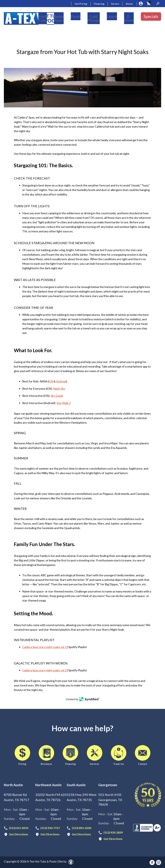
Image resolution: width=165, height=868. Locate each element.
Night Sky (59, 388)
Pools (76, 16)
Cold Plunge (94, 18)
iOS (51, 381)
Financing (99, 4)
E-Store (129, 18)
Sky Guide (57, 396)
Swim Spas (59, 18)
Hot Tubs (43, 18)
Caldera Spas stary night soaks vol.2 (45, 670)
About (129, 4)
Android (61, 381)
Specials (151, 16)
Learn (112, 16)
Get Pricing (81, 4)
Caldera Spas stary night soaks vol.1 (45, 646)
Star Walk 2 (64, 403)
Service (115, 4)
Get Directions (19, 834)
